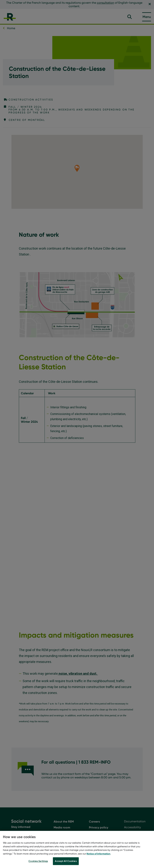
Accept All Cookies (66, 862)
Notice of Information (98, 854)
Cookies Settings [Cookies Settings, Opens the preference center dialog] (38, 862)
